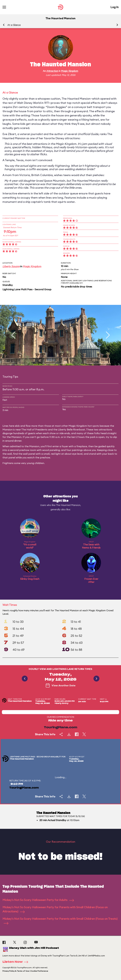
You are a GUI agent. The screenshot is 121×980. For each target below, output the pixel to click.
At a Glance (14, 25)
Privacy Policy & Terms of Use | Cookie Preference (25, 971)
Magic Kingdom (70, 71)
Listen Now (16, 962)
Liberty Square (11, 266)
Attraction (52, 71)
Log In (114, 7)
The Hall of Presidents (34, 429)
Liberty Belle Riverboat (71, 429)
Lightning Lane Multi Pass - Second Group (27, 289)
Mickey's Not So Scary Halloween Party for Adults (38, 900)
